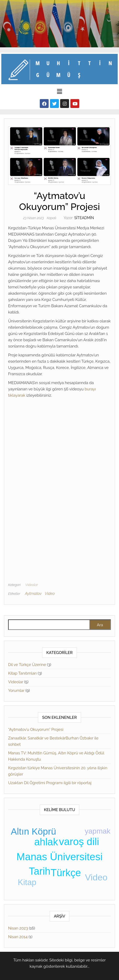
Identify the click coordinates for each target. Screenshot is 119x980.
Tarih (39, 871)
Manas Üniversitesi (59, 857)
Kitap (27, 882)
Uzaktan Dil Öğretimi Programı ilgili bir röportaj (50, 783)
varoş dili (79, 842)
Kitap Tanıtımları (22, 673)
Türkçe (66, 873)
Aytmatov (33, 594)
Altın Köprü (33, 831)
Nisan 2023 (18, 928)
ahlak (46, 842)
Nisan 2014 (18, 937)
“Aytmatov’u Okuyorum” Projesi (36, 730)
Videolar (32, 585)
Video (50, 594)
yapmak (98, 831)
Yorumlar (16, 691)
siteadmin (84, 218)
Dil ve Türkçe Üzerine (27, 665)
